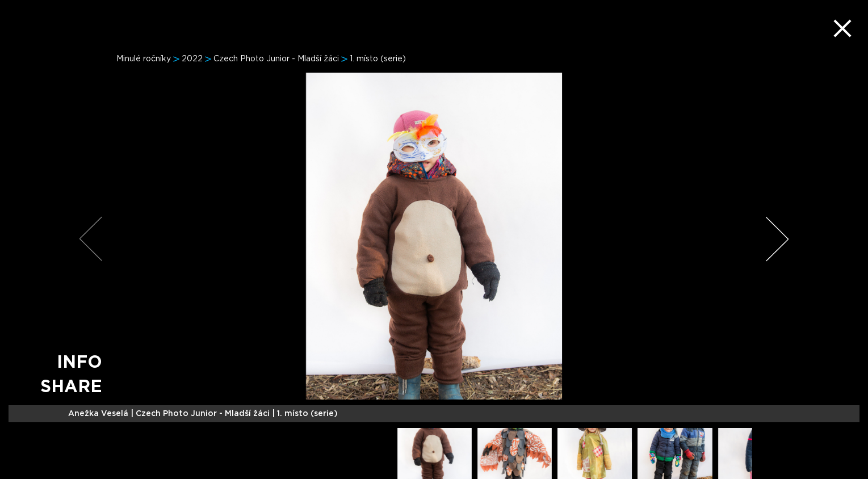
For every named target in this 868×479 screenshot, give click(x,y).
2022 (192, 59)
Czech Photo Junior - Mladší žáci (276, 59)
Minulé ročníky (144, 59)
